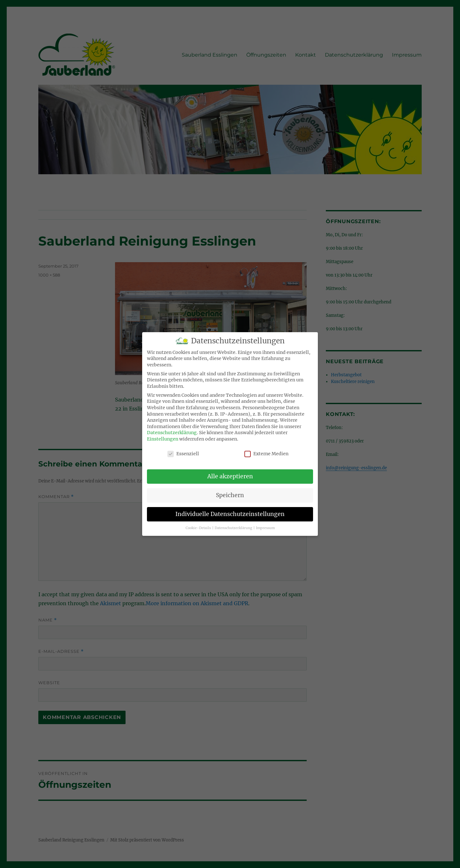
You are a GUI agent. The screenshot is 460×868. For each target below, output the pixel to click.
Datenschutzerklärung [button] (234, 523)
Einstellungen (163, 434)
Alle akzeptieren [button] (230, 471)
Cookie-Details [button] (199, 523)
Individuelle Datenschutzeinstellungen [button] (230, 509)
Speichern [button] (230, 490)
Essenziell (183, 449)
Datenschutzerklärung (172, 428)
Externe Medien (266, 449)
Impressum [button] (265, 523)
